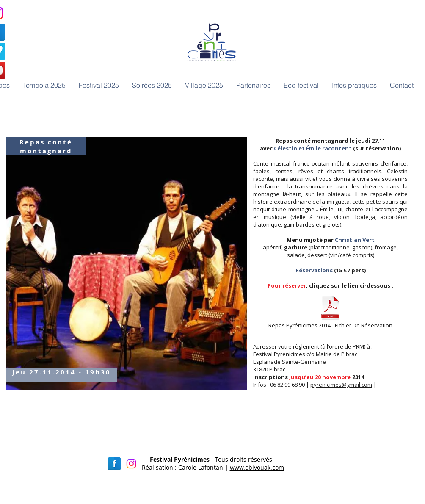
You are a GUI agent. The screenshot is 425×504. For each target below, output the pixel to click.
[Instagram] (131, 464)
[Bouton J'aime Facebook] (294, 107)
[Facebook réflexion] (114, 464)
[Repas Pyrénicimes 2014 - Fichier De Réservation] (330, 313)
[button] (152, 85)
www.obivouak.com (257, 467)
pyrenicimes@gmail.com (341, 385)
